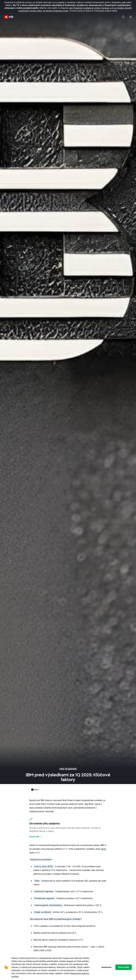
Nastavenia (107, 967)
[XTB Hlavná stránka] (8, 17)
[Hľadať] (123, 17)
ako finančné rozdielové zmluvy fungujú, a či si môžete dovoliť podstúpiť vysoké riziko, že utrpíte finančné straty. (75, 9)
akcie (104, 849)
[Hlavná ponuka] (131, 17)
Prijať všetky (124, 967)
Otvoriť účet (36, 837)
